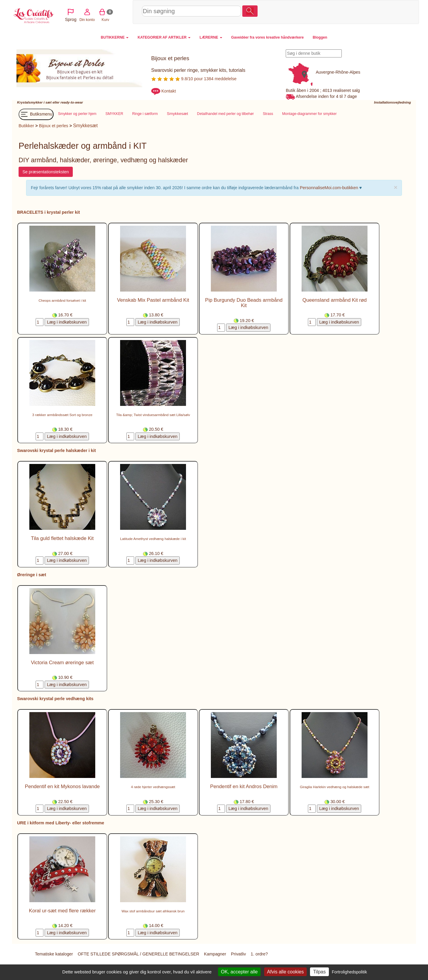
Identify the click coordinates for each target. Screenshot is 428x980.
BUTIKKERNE (115, 37)
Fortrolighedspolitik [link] (350, 972)
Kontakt (169, 91)
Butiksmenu (36, 115)
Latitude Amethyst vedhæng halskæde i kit (153, 539)
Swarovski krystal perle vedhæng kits (55, 699)
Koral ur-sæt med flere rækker (62, 911)
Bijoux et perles (54, 126)
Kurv (375, 12)
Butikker (26, 126)
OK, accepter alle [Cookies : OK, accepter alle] (239, 972)
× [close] (396, 188)
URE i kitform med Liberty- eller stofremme (61, 823)
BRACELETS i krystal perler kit (49, 213)
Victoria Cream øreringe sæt (62, 663)
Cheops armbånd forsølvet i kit (62, 301)
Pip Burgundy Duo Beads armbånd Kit (244, 303)
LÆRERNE (211, 37)
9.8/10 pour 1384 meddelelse (194, 79)
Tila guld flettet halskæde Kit (62, 539)
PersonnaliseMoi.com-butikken (329, 188)
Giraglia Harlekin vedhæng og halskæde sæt (335, 787)
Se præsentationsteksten (46, 172)
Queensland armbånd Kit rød (335, 300)
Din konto (357, 12)
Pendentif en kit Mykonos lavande (62, 787)
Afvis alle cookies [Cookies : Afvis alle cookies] (286, 972)
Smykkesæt (85, 126)
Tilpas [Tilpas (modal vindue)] (319, 972)
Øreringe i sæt (32, 575)
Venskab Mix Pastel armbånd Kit (153, 300)
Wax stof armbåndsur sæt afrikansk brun (153, 911)
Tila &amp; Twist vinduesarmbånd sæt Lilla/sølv (153, 415)
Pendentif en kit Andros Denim (244, 787)
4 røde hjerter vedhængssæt (153, 787)
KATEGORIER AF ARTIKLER (164, 37)
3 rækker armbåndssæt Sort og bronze (62, 415)
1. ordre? (259, 954)
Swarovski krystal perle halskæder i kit (56, 451)
